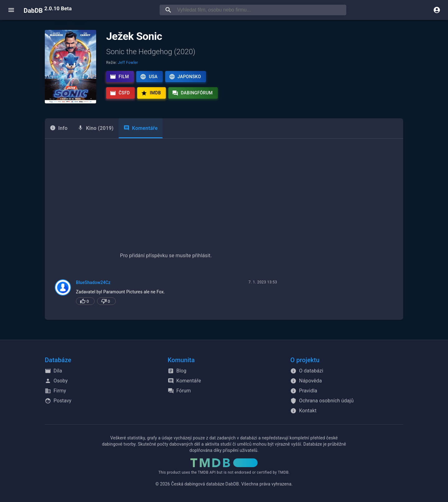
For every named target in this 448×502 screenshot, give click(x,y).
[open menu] (11, 10)
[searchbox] (260, 10)
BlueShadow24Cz (93, 282)
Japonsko (185, 77)
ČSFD (120, 93)
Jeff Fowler (128, 63)
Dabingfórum (192, 93)
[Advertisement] (224, 185)
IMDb (151, 93)
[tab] (59, 128)
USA (149, 77)
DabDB (48, 10)
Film (119, 77)
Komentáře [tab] (141, 128)
